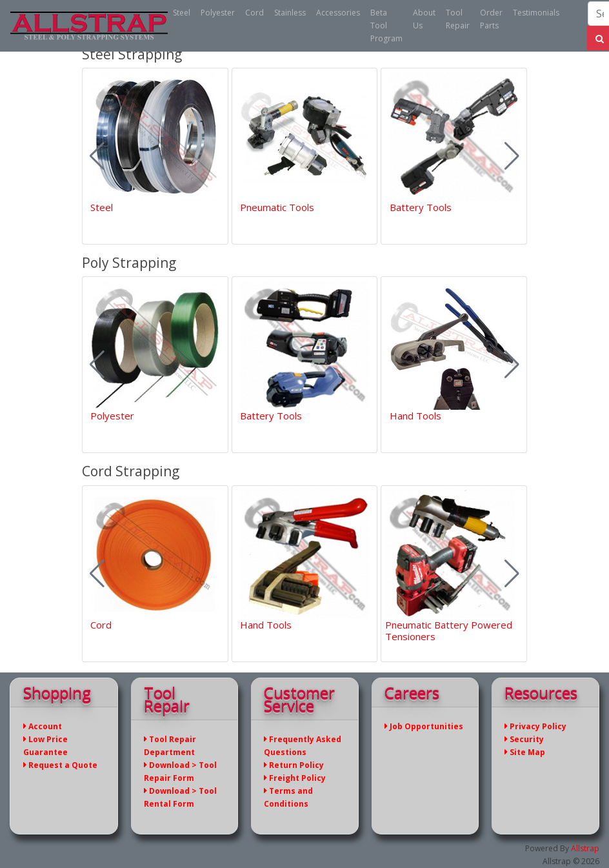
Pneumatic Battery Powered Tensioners (449, 631)
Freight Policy (295, 778)
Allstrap (585, 848)
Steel (182, 13)
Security (524, 739)
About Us (424, 19)
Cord (255, 13)
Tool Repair (458, 19)
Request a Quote (60, 765)
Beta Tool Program (386, 25)
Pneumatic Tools (277, 207)
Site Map (525, 752)
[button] (512, 156)
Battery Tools (421, 207)
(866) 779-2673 (574, 26)
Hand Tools (415, 416)
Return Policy (294, 765)
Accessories (338, 13)
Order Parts (491, 19)
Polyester (218, 13)
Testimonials (536, 13)
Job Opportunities (424, 726)
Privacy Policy (535, 726)
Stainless (290, 13)
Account (43, 726)
